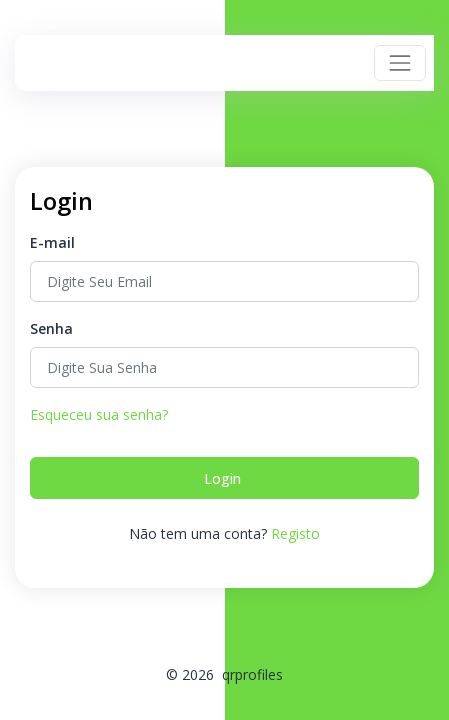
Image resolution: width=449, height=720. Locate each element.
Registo (295, 533)
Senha (51, 328)
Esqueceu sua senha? (99, 414)
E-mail (52, 242)
